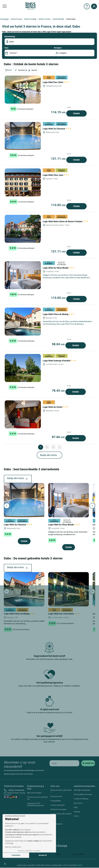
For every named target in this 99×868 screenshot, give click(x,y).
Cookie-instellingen (81, 799)
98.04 (59, 344)
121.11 (59, 159)
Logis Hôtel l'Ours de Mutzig (58, 314)
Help (76, 807)
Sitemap (77, 812)
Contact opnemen (58, 805)
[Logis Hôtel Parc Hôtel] (23, 90)
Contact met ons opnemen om (38, 798)
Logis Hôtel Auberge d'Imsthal (59, 361)
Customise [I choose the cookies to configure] (16, 855)
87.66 (59, 437)
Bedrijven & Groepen (58, 809)
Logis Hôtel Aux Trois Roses (64, 614)
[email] (64, 763)
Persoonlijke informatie (83, 794)
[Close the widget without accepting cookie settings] (15, 816)
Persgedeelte (56, 801)
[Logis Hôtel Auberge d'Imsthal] (23, 368)
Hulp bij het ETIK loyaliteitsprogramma (36, 804)
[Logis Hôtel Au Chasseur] (23, 136)
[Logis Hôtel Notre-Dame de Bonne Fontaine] (23, 229)
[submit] (88, 763)
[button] (5, 864)
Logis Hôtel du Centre (56, 407)
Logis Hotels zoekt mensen (61, 814)
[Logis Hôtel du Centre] (23, 414)
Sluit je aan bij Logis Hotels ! (61, 791)
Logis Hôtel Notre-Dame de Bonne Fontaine (66, 221)
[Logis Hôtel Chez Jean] (23, 182)
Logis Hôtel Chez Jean (56, 175)
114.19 (59, 112)
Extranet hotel (56, 796)
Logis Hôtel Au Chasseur (57, 129)
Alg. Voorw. (78, 803)
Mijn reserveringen (34, 793)
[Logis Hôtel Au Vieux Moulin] (23, 275)
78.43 (59, 391)
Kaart (8, 70)
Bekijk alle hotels (48, 455)
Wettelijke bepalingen (82, 790)
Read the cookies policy (13, 847)
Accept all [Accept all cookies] (43, 855)
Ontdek (76, 113)
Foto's (76, 816)
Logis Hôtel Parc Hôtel (56, 82)
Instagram (55, 824)
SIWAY (80, 865)
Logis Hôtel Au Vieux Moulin (59, 268)
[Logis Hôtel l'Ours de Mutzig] (23, 322)
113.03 (59, 205)
